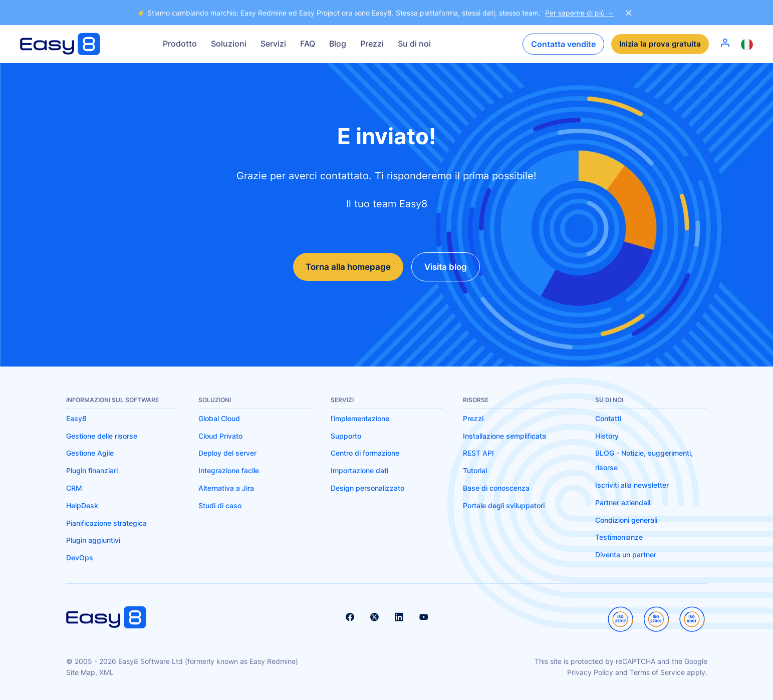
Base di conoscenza (496, 488)
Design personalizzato (367, 488)
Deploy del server (227, 453)
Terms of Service (657, 673)
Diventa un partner (626, 555)
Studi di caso (220, 505)
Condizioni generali (626, 520)
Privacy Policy (590, 673)
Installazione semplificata (504, 436)
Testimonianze (619, 538)
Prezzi (372, 44)
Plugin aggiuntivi (93, 541)
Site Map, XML (90, 673)
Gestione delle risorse (102, 436)
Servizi (273, 44)
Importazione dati (359, 471)
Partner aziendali (623, 502)
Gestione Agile (90, 453)
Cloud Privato (220, 436)
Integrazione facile (229, 471)
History (607, 436)
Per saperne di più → (579, 13)
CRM (74, 488)
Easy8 (76, 419)
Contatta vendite (560, 44)
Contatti (608, 419)
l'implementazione (360, 419)
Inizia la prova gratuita (659, 44)
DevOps (80, 558)
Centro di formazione (365, 453)
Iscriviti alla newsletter (632, 485)
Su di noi (414, 44)
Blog (338, 44)
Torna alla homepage (344, 267)
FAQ (308, 44)
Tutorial (475, 471)
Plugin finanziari (92, 471)
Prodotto (180, 44)
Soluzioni (229, 44)
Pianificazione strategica (106, 523)
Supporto (346, 436)
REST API (478, 453)
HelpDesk (82, 505)
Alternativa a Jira (226, 488)
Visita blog (450, 267)
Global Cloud (219, 419)
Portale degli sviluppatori (504, 505)
